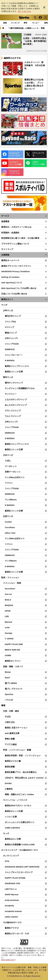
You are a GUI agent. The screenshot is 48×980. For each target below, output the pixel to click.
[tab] (26, 23)
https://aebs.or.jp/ (9, 960)
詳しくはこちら (25, 11)
